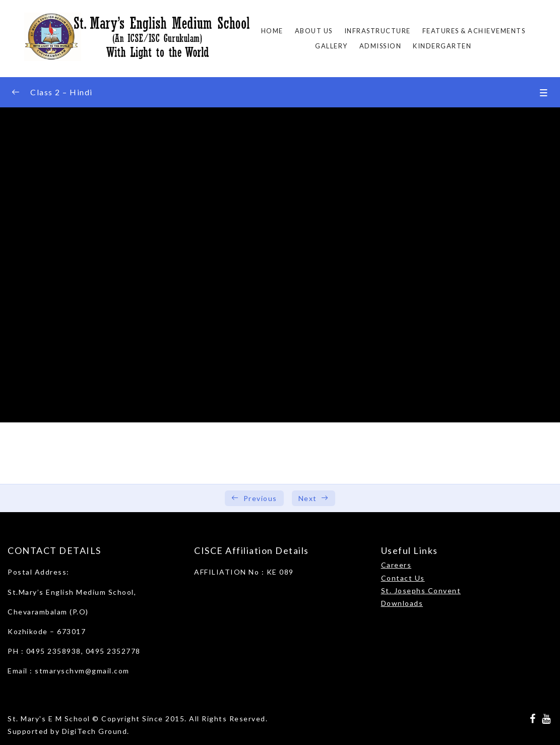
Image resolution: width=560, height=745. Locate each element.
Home (272, 31)
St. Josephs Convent (421, 591)
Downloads (402, 603)
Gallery (331, 46)
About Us (314, 31)
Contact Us (403, 578)
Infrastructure (378, 31)
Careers (396, 565)
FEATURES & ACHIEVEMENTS (474, 31)
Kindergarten (442, 46)
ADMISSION (381, 46)
